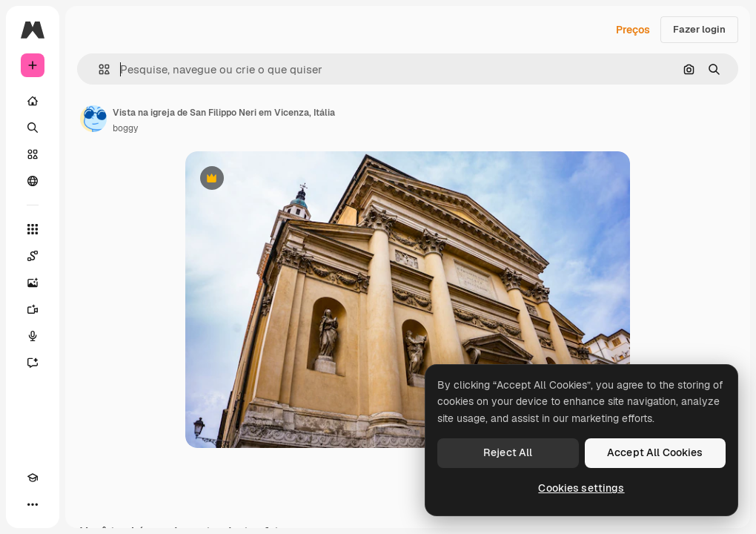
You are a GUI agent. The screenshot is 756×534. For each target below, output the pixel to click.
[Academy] (33, 478)
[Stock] (33, 154)
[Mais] (33, 504)
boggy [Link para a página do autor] (125, 128)
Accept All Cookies (655, 452)
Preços (633, 30)
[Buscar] (33, 128)
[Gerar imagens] (33, 283)
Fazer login (699, 29)
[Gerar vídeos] (33, 309)
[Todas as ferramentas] (33, 229)
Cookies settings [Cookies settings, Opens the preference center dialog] (581, 488)
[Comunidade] (33, 181)
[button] (98, 69)
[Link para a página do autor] (93, 119)
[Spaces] (33, 256)
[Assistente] (33, 363)
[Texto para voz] (33, 336)
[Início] (33, 101)
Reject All (508, 452)
